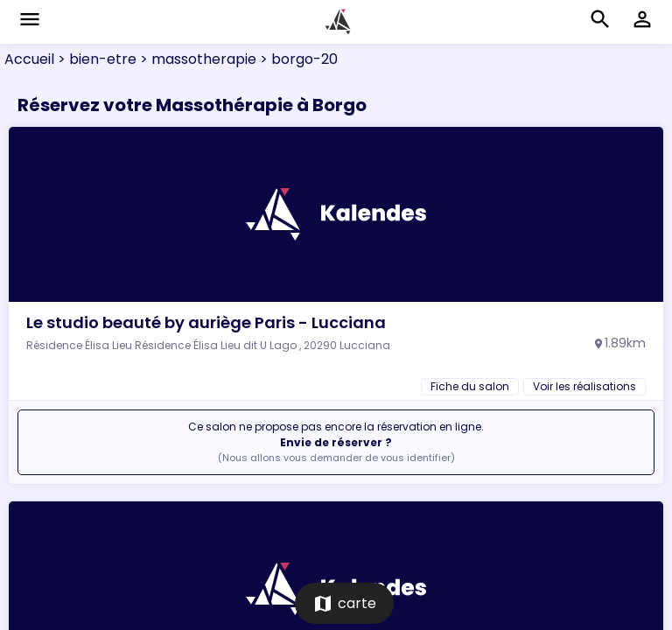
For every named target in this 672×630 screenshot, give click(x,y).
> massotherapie (196, 59)
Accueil (29, 59)
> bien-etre (95, 59)
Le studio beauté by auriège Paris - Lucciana (206, 322)
